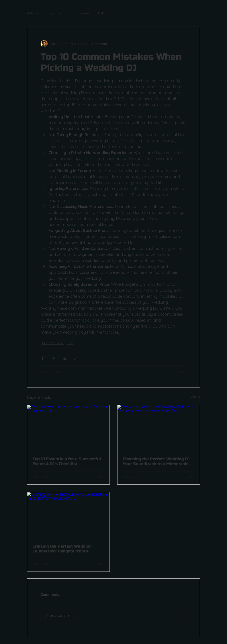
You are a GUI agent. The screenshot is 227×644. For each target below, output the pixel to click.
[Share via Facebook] (43, 358)
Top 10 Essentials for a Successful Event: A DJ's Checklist (67, 461)
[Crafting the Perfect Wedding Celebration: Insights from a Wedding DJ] (68, 515)
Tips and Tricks (59, 13)
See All (195, 397)
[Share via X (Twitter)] (54, 358)
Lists (101, 13)
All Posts (33, 13)
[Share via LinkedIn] (64, 358)
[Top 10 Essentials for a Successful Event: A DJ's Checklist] (68, 428)
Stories (84, 13)
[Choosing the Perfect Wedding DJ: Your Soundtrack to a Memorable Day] (159, 428)
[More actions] (184, 44)
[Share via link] (75, 358)
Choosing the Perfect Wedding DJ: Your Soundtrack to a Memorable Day (157, 461)
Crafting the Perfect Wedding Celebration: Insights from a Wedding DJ (62, 549)
